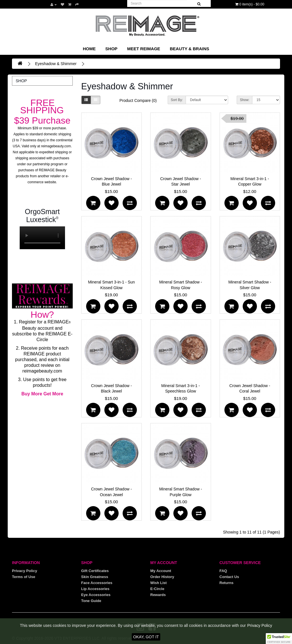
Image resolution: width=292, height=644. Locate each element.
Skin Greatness (95, 577)
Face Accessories (97, 583)
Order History (162, 577)
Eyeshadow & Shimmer (56, 64)
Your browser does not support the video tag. (42, 238)
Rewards (158, 595)
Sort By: (177, 100)
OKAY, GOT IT (146, 637)
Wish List (159, 583)
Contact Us (229, 577)
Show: (245, 100)
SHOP (111, 49)
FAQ (223, 571)
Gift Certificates (95, 571)
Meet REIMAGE (144, 49)
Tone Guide (91, 601)
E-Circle (157, 589)
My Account (161, 571)
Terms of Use (24, 577)
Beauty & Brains (189, 49)
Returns (227, 583)
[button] (279, 639)
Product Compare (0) (138, 100)
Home (89, 49)
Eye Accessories (96, 595)
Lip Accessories (95, 589)
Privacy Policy (25, 571)
